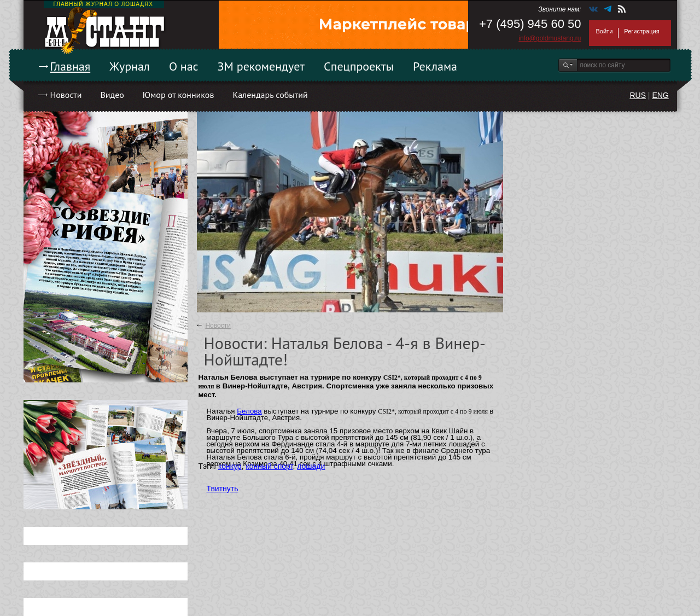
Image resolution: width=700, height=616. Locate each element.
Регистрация (641, 31)
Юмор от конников (179, 95)
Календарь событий (270, 95)
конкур (230, 466)
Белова (249, 411)
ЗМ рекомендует (261, 66)
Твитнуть (223, 489)
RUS (638, 95)
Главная (71, 66)
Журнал (130, 66)
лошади (311, 466)
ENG (660, 95)
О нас (184, 66)
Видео (112, 95)
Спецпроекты (359, 66)
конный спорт (269, 466)
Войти (605, 31)
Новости (66, 95)
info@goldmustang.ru (550, 38)
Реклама (435, 66)
